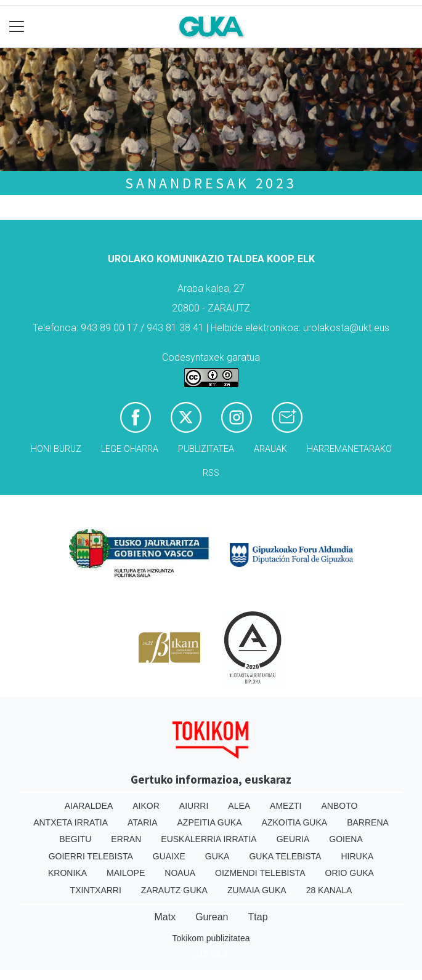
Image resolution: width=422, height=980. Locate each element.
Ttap (258, 917)
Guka (217, 856)
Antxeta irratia (71, 822)
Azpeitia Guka (210, 822)
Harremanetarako (349, 449)
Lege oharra (130, 449)
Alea (239, 806)
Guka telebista (285, 856)
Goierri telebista (91, 856)
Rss (211, 473)
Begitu (75, 839)
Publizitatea (206, 449)
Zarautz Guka (174, 890)
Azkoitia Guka (295, 822)
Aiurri (194, 806)
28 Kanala (329, 890)
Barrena (368, 822)
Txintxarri (96, 890)
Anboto (339, 806)
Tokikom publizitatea (211, 938)
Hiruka (357, 856)
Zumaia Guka (257, 890)
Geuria (293, 839)
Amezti (286, 806)
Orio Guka (350, 873)
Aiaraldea (89, 806)
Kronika (67, 873)
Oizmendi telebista (260, 873)
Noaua (180, 873)
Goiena (346, 839)
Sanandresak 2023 (211, 183)
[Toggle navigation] (17, 27)
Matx (165, 917)
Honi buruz (56, 449)
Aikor (146, 806)
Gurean (212, 917)
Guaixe (169, 856)
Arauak (270, 449)
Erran (126, 839)
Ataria (143, 822)
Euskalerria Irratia (209, 839)
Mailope (126, 873)
